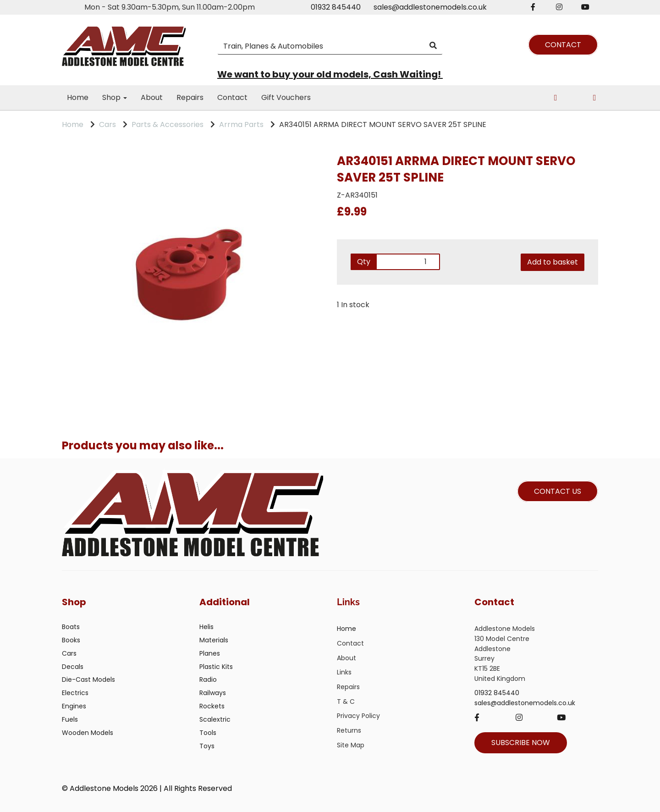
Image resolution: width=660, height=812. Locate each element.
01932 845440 (336, 7)
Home (78, 97)
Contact (232, 97)
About (152, 97)
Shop (115, 97)
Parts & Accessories (168, 124)
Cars (107, 124)
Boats (71, 627)
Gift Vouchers (286, 97)
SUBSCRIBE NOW (521, 743)
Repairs (190, 97)
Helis (206, 627)
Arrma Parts (241, 124)
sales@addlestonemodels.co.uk (430, 7)
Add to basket (553, 262)
